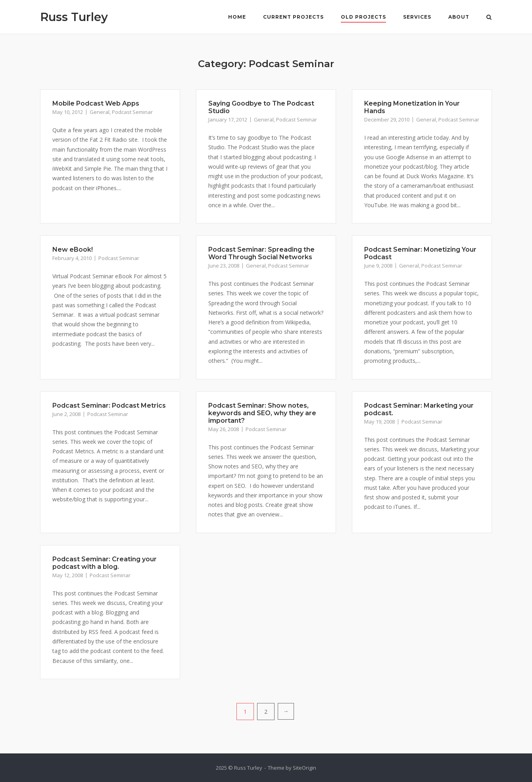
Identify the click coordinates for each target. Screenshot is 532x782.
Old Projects (363, 17)
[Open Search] (489, 18)
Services (417, 17)
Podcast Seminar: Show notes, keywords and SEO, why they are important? (262, 413)
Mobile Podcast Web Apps (96, 103)
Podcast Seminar (132, 112)
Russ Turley (74, 17)
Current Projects (293, 17)
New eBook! (73, 249)
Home (237, 17)
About (459, 17)
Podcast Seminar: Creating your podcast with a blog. (105, 563)
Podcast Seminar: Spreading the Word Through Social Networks (261, 253)
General (100, 112)
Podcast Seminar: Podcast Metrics (109, 405)
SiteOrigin (304, 768)
